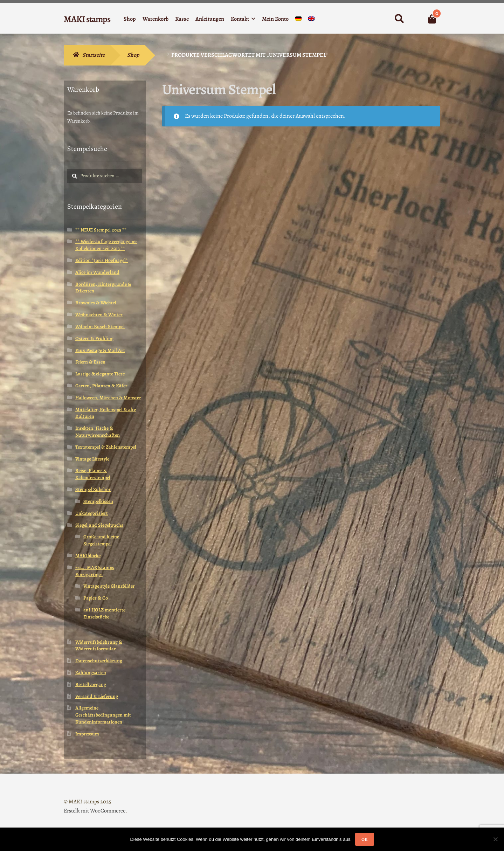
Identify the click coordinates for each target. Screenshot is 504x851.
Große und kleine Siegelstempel (101, 540)
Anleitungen (210, 19)
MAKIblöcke (88, 556)
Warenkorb (156, 19)
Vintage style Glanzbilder (109, 586)
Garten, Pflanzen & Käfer (101, 386)
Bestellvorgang (91, 684)
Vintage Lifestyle (92, 459)
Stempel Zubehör (93, 489)
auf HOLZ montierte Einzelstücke (104, 613)
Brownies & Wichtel (96, 303)
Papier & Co (96, 598)
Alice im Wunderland (97, 272)
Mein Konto (275, 19)
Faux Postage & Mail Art (100, 350)
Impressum (87, 734)
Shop (130, 19)
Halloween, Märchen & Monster (108, 398)
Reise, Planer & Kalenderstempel (93, 474)
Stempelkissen (98, 501)
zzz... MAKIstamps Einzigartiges (95, 571)
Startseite (94, 55)
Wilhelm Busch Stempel (100, 327)
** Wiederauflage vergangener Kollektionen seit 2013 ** (106, 245)
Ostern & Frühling (94, 338)
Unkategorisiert (92, 513)
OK (364, 839)
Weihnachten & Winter (99, 315)
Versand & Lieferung (97, 696)
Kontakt (240, 19)
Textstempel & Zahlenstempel (106, 447)
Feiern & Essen (90, 362)
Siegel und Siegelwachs (99, 525)
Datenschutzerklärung (99, 661)
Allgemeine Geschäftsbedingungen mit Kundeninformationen (103, 715)
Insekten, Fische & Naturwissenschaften (98, 432)
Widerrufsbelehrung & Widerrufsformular (99, 646)
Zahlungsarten (91, 673)
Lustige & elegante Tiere (100, 374)
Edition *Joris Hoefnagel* (102, 260)
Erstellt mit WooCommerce (95, 811)
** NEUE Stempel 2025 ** (101, 230)
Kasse (182, 19)
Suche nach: (399, 19)
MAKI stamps (87, 19)
